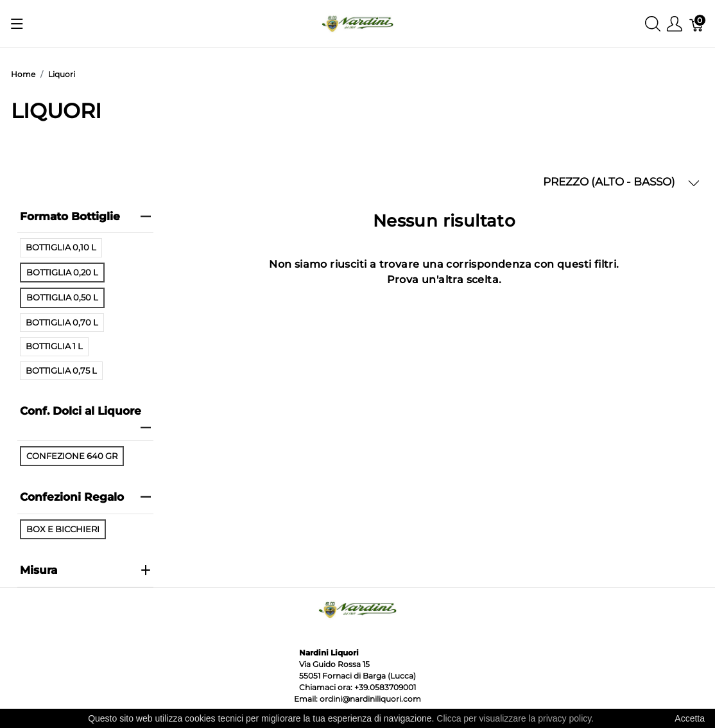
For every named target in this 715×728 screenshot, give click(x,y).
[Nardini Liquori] (357, 23)
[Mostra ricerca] (653, 24)
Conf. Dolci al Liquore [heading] (86, 419)
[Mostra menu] (17, 24)
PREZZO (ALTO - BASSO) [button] (621, 182)
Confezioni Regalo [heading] (86, 497)
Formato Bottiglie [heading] (86, 216)
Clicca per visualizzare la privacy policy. (515, 718)
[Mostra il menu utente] (675, 24)
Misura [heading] (86, 570)
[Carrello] (697, 24)
